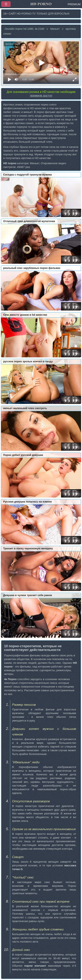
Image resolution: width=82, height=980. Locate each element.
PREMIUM (74, 4)
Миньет (55, 29)
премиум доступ (41, 96)
